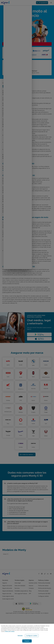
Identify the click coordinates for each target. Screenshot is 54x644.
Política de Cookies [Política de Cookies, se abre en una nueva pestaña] (10, 631)
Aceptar (27, 641)
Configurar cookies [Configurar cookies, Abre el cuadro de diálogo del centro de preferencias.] (32, 636)
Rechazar (20, 635)
